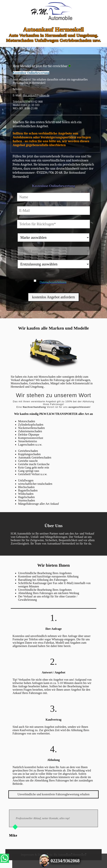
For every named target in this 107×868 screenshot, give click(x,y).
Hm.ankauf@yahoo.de (36, 95)
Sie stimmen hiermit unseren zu (57, 280)
